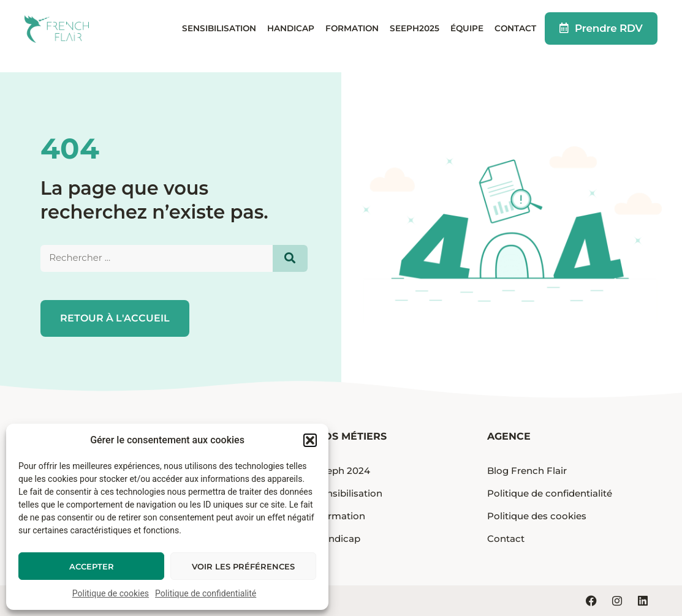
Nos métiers (351, 436)
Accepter (92, 566)
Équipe (467, 36)
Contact (515, 36)
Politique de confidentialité (206, 593)
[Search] (290, 258)
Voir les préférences (243, 566)
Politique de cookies (111, 593)
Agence (509, 436)
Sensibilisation (219, 36)
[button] (310, 440)
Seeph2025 (415, 36)
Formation (352, 36)
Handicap (291, 36)
